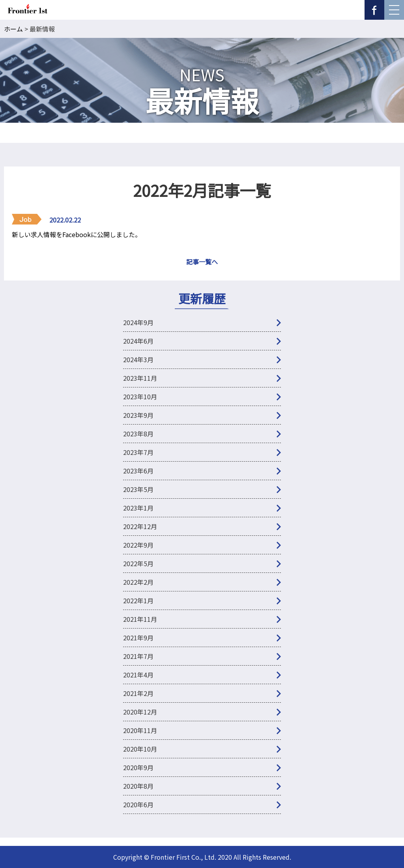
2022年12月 (140, 526)
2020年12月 (140, 712)
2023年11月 (140, 378)
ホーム (13, 29)
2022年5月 (138, 563)
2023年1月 (138, 508)
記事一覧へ (202, 262)
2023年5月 (138, 489)
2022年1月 (138, 600)
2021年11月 (140, 619)
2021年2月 (138, 693)
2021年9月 (138, 638)
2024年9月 (138, 322)
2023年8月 (138, 434)
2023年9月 (138, 415)
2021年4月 (138, 675)
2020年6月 (138, 804)
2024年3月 (138, 359)
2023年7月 (138, 452)
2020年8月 (138, 786)
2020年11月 (140, 730)
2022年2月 (138, 582)
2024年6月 (138, 341)
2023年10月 (140, 397)
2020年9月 (138, 767)
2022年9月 (138, 545)
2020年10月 (140, 749)
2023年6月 (138, 471)
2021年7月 (138, 656)
